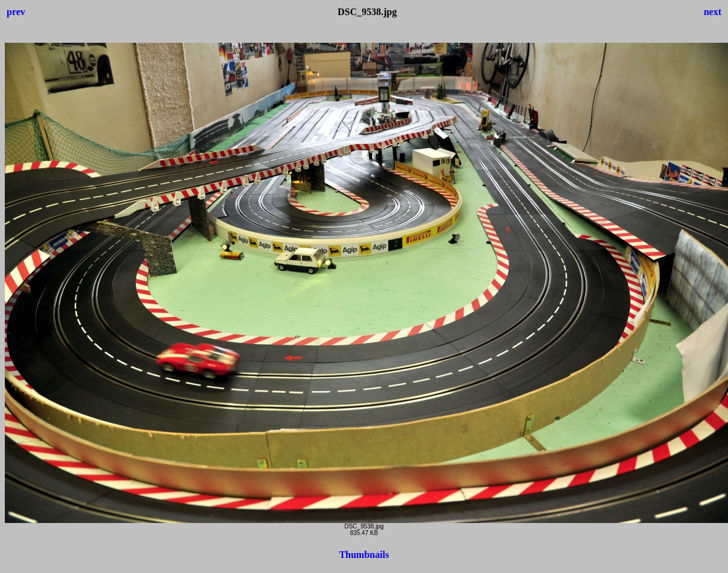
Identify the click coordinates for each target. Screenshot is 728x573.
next (713, 12)
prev (16, 12)
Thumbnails (364, 555)
